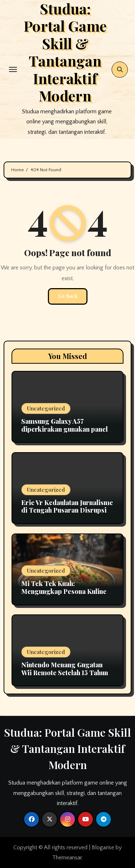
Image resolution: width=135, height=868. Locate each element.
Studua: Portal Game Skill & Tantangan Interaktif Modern (67, 749)
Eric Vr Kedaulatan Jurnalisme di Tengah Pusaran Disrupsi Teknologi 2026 (67, 510)
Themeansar (67, 858)
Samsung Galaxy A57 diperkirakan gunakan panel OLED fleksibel (64, 429)
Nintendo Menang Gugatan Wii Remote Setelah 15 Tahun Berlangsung (65, 672)
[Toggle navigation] (13, 69)
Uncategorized (46, 408)
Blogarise (103, 847)
